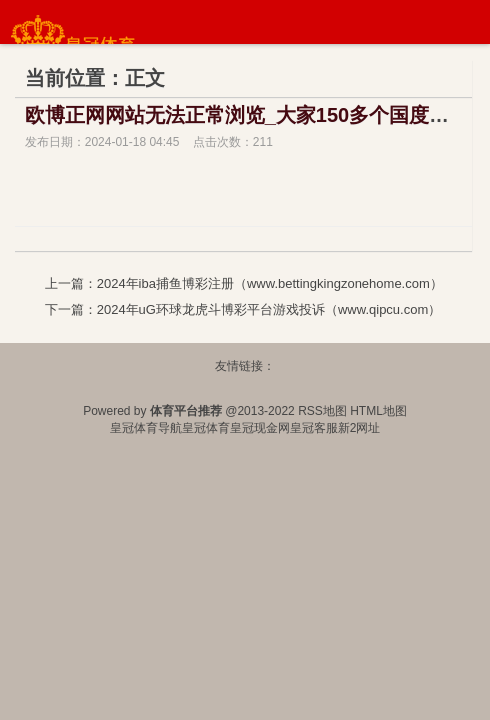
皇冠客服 (314, 428)
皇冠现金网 (260, 428)
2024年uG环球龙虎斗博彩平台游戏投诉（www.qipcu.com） (269, 309)
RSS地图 (322, 411)
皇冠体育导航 (146, 428)
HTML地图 (378, 411)
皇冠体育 (206, 428)
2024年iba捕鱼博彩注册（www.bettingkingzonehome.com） (270, 283)
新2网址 (359, 428)
